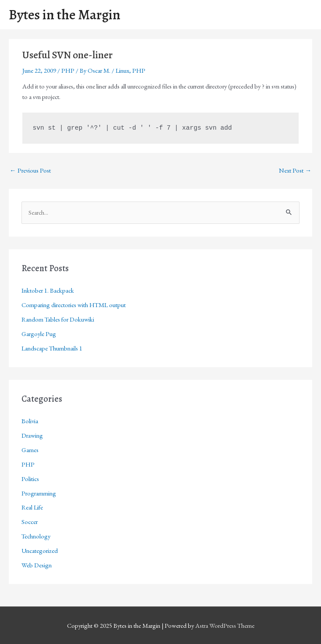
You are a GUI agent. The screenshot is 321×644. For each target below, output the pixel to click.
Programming (39, 493)
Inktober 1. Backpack (48, 290)
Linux (122, 70)
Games (30, 450)
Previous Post (30, 170)
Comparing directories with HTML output (74, 305)
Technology (36, 536)
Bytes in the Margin (65, 15)
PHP (68, 70)
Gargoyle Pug (39, 334)
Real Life (32, 507)
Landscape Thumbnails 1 (52, 348)
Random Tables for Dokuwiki (58, 319)
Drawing (32, 435)
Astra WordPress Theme (225, 625)
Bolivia (30, 421)
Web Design (37, 565)
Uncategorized (40, 550)
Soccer (30, 522)
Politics (30, 479)
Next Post (295, 170)
